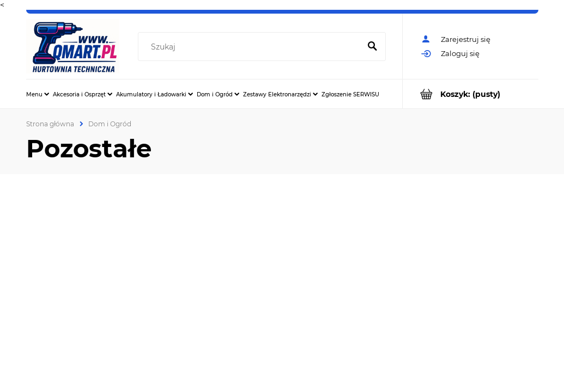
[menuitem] (38, 94)
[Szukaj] (373, 47)
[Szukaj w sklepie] (251, 47)
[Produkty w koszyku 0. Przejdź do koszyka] (471, 94)
